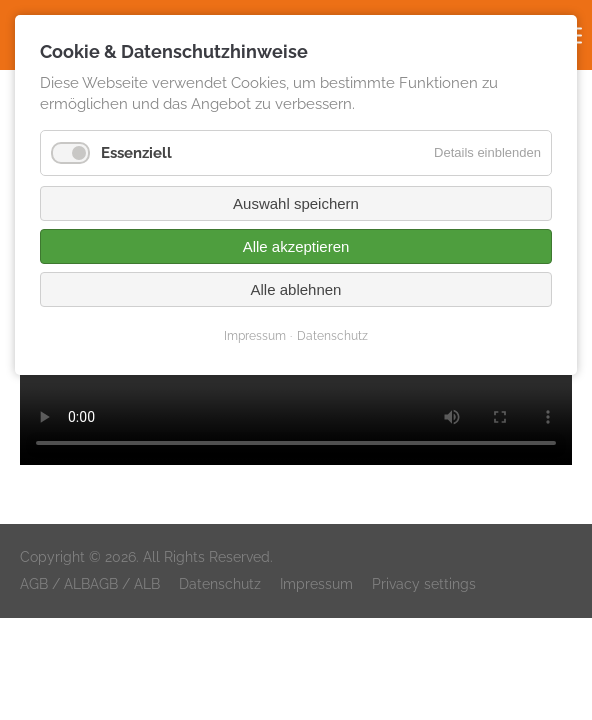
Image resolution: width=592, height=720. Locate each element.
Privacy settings (424, 584)
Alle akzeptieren (296, 246)
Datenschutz (220, 584)
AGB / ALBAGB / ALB (90, 584)
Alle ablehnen (296, 289)
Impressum (316, 584)
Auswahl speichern (296, 203)
